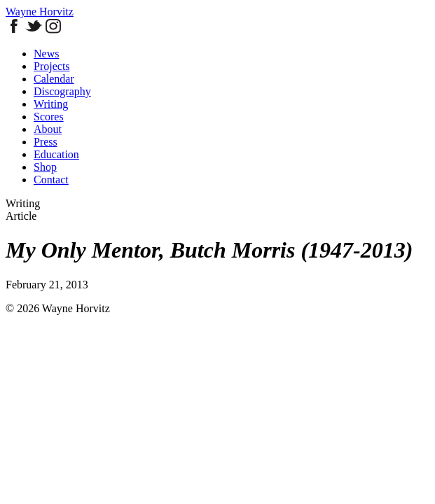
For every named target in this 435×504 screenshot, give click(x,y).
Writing (51, 104)
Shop (45, 167)
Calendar (54, 79)
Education (56, 154)
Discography (62, 91)
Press (46, 142)
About (48, 129)
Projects (52, 66)
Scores (49, 117)
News (46, 54)
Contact (51, 180)
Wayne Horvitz (40, 12)
